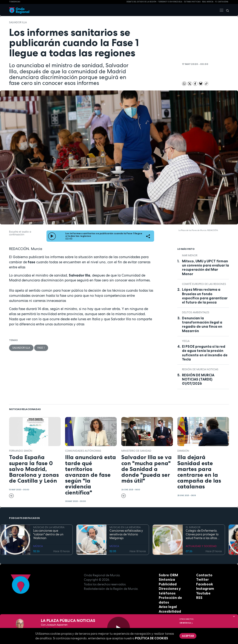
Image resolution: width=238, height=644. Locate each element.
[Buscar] (226, 10)
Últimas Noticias (192, 2)
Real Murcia (208, 2)
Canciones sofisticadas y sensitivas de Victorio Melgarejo (126, 535)
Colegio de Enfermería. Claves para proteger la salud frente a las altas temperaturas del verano (203, 535)
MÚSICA (38, 546)
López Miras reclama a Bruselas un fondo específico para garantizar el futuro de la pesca (205, 296)
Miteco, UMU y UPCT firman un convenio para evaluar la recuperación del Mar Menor (205, 268)
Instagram (204, 589)
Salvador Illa (18, 22)
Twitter (202, 580)
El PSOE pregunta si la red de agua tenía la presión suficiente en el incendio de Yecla (205, 353)
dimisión (183, 451)
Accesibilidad (169, 607)
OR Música (186, 623)
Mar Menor (190, 255)
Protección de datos (175, 598)
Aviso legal (167, 602)
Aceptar (187, 635)
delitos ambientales (196, 312)
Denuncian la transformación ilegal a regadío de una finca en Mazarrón (202, 325)
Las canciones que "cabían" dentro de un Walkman (48, 535)
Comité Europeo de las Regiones (204, 284)
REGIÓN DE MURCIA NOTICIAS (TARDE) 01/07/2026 (198, 379)
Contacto (203, 575)
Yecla (186, 341)
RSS (199, 598)
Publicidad (167, 584)
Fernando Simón (21, 451)
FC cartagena (222, 2)
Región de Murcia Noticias (200, 369)
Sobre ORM (167, 575)
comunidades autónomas (83, 451)
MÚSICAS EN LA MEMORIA (49, 527)
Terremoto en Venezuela (170, 2)
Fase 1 (41, 347)
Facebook (204, 584)
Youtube (203, 593)
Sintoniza (166, 580)
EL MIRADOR (193, 527)
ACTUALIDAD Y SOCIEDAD (201, 546)
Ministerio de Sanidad (136, 451)
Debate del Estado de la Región (141, 2)
